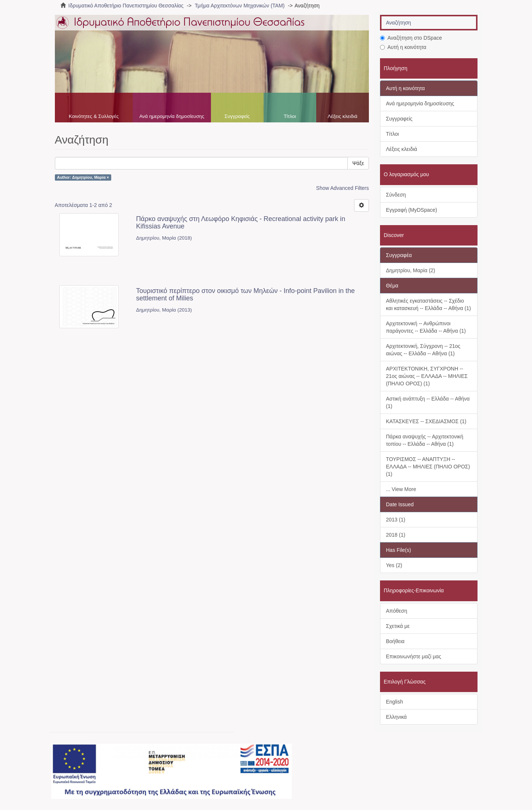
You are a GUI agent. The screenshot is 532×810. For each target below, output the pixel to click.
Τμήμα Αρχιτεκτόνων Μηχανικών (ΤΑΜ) (239, 6)
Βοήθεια (395, 641)
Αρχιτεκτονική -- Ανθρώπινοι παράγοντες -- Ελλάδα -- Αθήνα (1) (426, 327)
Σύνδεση (396, 195)
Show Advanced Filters (343, 188)
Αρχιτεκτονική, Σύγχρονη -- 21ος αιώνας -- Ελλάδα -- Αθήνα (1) (423, 350)
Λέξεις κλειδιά (343, 116)
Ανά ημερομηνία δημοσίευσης (172, 116)
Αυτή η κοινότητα (403, 47)
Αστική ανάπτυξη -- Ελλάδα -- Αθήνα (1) (428, 402)
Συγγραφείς (237, 116)
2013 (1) (396, 520)
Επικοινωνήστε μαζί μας (414, 656)
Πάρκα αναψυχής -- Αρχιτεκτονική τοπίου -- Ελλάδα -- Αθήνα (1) (425, 440)
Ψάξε (358, 163)
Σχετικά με (398, 626)
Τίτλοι (290, 116)
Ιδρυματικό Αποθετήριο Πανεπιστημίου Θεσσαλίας (126, 6)
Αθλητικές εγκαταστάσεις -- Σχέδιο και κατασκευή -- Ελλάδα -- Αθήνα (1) (428, 304)
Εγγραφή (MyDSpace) (412, 210)
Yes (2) (394, 565)
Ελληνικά (396, 717)
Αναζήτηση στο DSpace (411, 38)
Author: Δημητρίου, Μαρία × (83, 177)
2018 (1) (396, 535)
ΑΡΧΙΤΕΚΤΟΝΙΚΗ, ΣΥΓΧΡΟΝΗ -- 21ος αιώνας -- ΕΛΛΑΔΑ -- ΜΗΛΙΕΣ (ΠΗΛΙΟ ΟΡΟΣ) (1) (427, 376)
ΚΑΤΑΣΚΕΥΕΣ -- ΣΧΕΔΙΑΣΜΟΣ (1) (426, 421)
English (394, 702)
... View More (401, 489)
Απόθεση (396, 611)
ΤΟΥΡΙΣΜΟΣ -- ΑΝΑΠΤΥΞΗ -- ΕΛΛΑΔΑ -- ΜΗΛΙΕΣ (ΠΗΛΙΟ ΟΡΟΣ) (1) (428, 467)
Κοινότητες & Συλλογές (94, 116)
